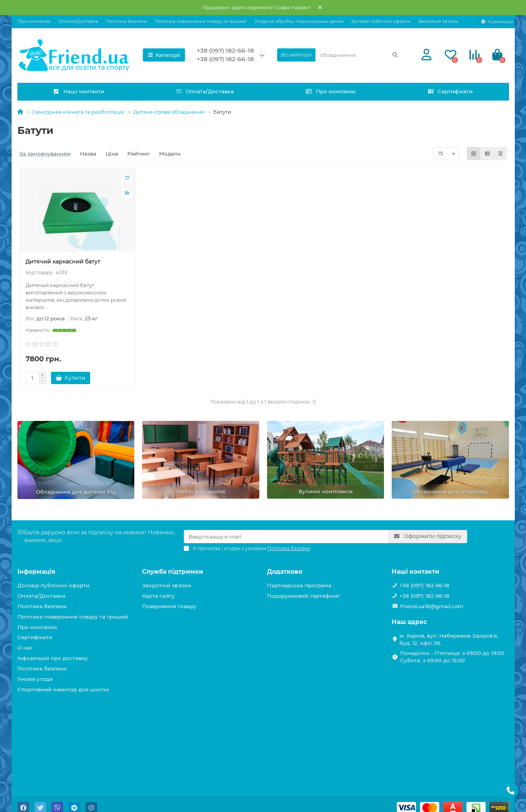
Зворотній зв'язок (438, 21)
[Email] (286, 537)
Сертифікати (450, 91)
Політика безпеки (127, 21)
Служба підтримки (173, 572)
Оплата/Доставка (78, 21)
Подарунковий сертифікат (304, 596)
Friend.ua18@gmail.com (432, 606)
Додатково (285, 572)
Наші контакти (79, 91)
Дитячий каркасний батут (63, 262)
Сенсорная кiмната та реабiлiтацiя (78, 112)
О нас (25, 648)
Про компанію (34, 21)
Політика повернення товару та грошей (201, 21)
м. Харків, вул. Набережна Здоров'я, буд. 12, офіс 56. (449, 639)
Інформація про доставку (53, 658)
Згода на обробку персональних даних (299, 21)
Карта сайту (158, 596)
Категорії (164, 55)
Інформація (36, 572)
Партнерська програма (299, 585)
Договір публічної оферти (381, 21)
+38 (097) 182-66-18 (225, 50)
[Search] (359, 55)
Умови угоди (35, 679)
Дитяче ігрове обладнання (169, 112)
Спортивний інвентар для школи (63, 689)
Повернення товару (169, 606)
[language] (497, 22)
